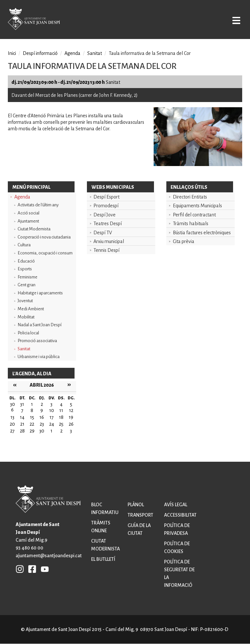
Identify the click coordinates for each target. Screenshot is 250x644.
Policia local (28, 333)
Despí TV (103, 233)
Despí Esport (106, 197)
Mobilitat (26, 317)
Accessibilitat (180, 515)
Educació (26, 261)
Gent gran (27, 285)
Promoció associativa (37, 341)
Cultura (24, 245)
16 (42, 417)
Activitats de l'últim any (38, 205)
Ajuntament (28, 221)
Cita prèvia (184, 241)
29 (32, 431)
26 (71, 424)
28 (22, 431)
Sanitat (24, 349)
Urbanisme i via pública (39, 357)
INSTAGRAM (20, 569)
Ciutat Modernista (34, 229)
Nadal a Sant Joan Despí (40, 325)
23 (42, 424)
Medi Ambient (31, 309)
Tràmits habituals (191, 224)
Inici (12, 53)
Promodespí (106, 206)
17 (52, 417)
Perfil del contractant (194, 215)
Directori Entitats (190, 197)
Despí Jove (104, 215)
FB (31, 569)
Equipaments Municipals (197, 206)
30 (42, 431)
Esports (25, 269)
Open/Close (235, 20)
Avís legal (176, 505)
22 (32, 424)
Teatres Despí (108, 224)
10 (52, 410)
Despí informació (40, 53)
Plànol (136, 505)
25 (61, 424)
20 (12, 424)
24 (52, 424)
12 (71, 410)
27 (12, 431)
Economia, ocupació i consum (45, 253)
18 (61, 417)
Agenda (22, 197)
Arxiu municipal (109, 241)
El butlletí (103, 559)
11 (61, 410)
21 (22, 424)
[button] (198, 164)
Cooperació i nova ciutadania (44, 237)
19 (71, 417)
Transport (140, 515)
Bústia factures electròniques (202, 233)
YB (43, 569)
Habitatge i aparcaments (40, 293)
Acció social (28, 213)
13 (12, 417)
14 (22, 417)
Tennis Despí (106, 250)
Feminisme (28, 277)
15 (32, 417)
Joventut (25, 301)
